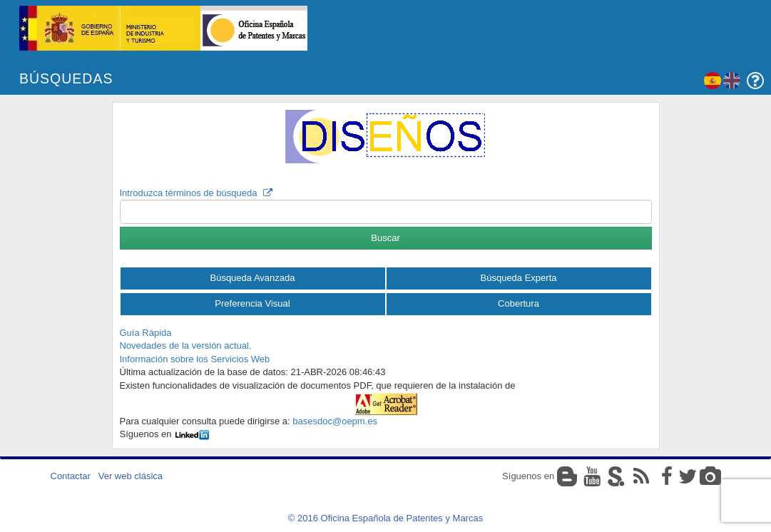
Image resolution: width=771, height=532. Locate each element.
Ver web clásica (131, 476)
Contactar (71, 476)
